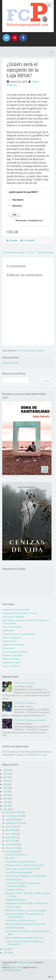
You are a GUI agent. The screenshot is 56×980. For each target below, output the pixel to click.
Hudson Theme (16, 967)
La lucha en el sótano (16, 854)
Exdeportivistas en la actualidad (19, 634)
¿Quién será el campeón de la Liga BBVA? (23, 70)
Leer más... (42, 755)
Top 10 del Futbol (11, 666)
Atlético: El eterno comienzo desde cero (26, 924)
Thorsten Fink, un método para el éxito (25, 865)
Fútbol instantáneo (12, 638)
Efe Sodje (10, 858)
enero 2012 (11, 852)
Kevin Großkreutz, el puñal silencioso (25, 938)
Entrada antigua (45, 252)
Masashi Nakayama (15, 900)
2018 (6, 788)
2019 (5, 784)
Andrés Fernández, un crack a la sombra (26, 910)
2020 (6, 781)
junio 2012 (11, 834)
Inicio (31, 252)
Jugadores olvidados (13, 645)
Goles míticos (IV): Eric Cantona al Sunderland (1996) (23, 885)
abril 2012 (10, 841)
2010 (5, 953)
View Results (21, 221)
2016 (5, 795)
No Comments (29, 240)
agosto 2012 (11, 827)
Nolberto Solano (14, 879)
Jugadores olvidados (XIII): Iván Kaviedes (27, 903)
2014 (5, 802)
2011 (5, 949)
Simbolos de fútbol (12, 662)
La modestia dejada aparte (19, 872)
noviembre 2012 (14, 816)
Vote (14, 215)
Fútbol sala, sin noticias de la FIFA (23, 869)
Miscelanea (8, 648)
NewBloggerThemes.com (12, 970)
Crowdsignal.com (35, 221)
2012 (5, 809)
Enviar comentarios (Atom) (30, 351)
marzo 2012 (11, 844)
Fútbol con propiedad (25, 962)
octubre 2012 (12, 819)
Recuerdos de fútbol (12, 655)
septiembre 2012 (14, 823)
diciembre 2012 (13, 812)
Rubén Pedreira (10, 363)
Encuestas (14, 240)
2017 (5, 791)
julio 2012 (10, 830)
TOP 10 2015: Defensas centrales (30, 720)
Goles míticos (9, 641)
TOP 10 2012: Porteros (24, 683)
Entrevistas (8, 630)
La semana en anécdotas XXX (21, 862)
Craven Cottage (13, 907)
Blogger (5, 965)
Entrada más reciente (14, 252)
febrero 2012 (12, 848)
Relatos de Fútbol (11, 659)
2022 (6, 774)
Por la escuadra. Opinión (15, 652)
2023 (6, 770)
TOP (51, 977)
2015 (5, 799)
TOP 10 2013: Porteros (24, 703)
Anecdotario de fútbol (13, 617)
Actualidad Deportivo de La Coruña (20, 613)
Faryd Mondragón (15, 928)
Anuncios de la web (12, 627)
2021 (5, 777)
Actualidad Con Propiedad (16, 610)
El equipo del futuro (15, 890)
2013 (5, 806)
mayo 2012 (11, 837)
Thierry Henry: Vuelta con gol (20, 920)
